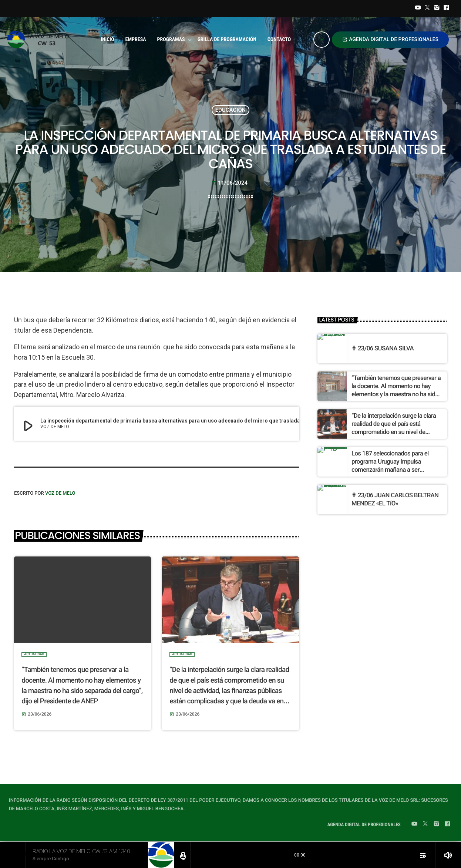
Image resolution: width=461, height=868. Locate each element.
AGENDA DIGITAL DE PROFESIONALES (390, 40)
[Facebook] (446, 9)
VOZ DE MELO (60, 493)
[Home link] (40, 40)
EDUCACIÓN (231, 110)
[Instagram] (437, 9)
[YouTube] (418, 9)
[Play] (322, 40)
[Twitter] (427, 9)
